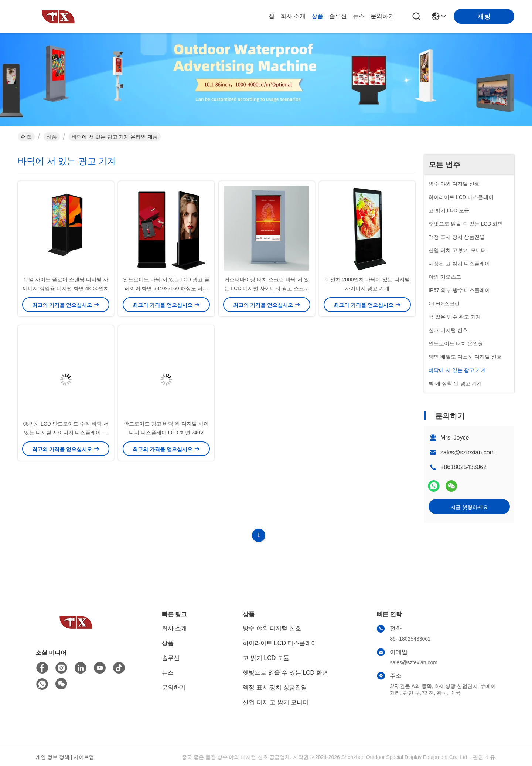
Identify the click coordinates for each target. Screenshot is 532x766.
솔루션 (338, 16)
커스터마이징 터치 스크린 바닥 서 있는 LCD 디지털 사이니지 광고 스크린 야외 (267, 288)
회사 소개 (293, 16)
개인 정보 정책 (52, 757)
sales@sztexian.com (468, 452)
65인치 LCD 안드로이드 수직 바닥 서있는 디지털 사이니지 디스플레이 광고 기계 (66, 433)
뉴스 (359, 16)
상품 (317, 16)
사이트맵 (84, 757)
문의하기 (382, 16)
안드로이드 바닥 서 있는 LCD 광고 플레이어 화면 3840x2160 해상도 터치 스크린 (166, 288)
